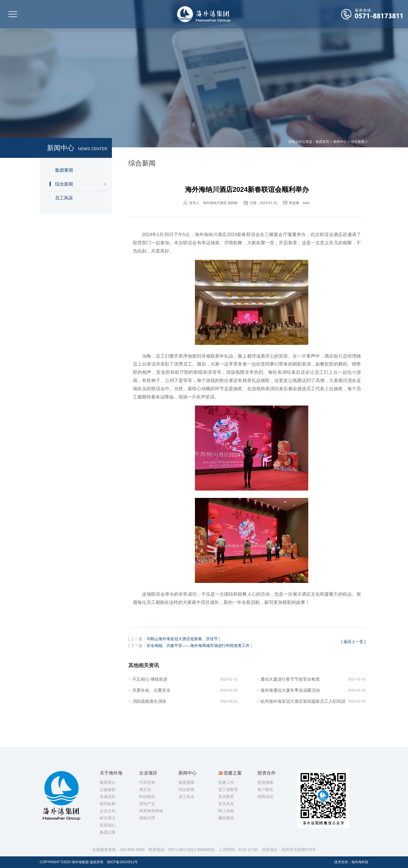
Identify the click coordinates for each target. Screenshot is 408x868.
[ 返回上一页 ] (353, 642)
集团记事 (108, 832)
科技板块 (147, 797)
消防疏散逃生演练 (149, 701)
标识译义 (108, 818)
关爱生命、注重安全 (151, 690)
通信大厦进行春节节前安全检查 (290, 679)
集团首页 (322, 142)
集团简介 (108, 782)
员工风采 (64, 198)
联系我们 (108, 825)
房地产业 (147, 804)
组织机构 (108, 804)
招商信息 (265, 797)
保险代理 (147, 818)
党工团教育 (228, 790)
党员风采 (226, 804)
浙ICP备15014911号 (122, 862)
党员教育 (226, 797)
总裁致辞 (108, 790)
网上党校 (226, 811)
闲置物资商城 (151, 811)
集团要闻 (64, 170)
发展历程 (108, 797)
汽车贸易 (147, 782)
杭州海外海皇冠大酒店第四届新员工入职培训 (303, 701)
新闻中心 (340, 142)
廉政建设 (226, 818)
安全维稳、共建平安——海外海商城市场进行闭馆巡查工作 (198, 646)
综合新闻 (358, 142)
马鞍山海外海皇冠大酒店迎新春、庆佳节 (182, 639)
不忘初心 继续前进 (150, 679)
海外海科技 (360, 862)
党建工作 (226, 782)
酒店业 (145, 790)
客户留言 (265, 790)
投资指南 (265, 782)
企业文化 (108, 811)
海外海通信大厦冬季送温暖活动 (290, 690)
